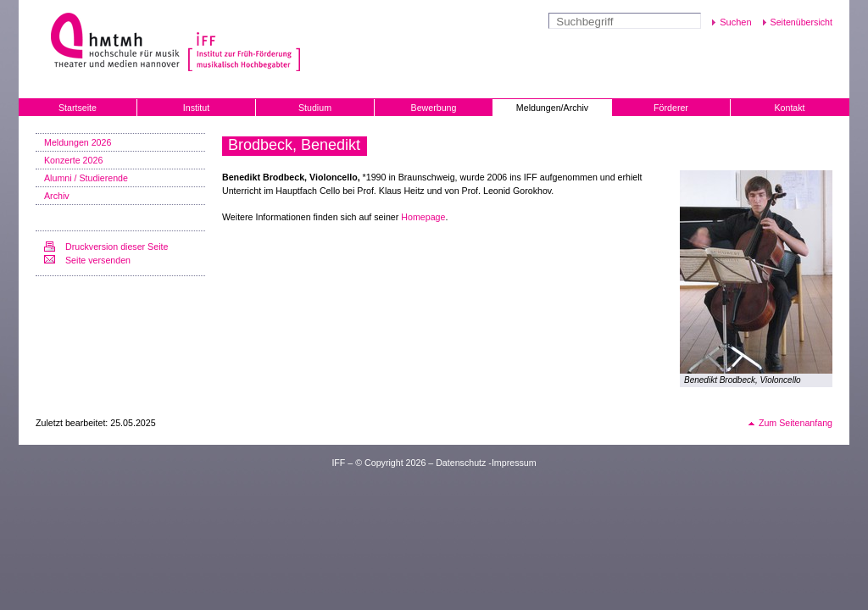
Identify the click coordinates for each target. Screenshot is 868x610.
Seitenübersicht (801, 22)
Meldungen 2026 (78, 142)
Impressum (514, 463)
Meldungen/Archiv (552, 108)
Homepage (423, 217)
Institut (196, 108)
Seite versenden (98, 260)
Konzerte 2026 (73, 160)
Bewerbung (434, 108)
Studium (315, 108)
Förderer (671, 108)
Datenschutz (461, 463)
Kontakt (789, 108)
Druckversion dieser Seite (117, 247)
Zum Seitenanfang (796, 423)
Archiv (57, 196)
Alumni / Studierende (86, 178)
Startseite (78, 108)
